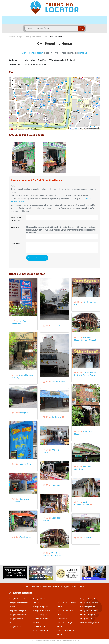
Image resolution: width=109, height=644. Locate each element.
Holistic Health (62, 619)
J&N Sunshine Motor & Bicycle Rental (85, 374)
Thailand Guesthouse (83, 468)
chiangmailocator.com (42, 641)
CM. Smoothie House (54, 36)
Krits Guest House (84, 433)
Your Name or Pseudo (16, 219)
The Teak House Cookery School (85, 339)
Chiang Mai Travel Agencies (66, 599)
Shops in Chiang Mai (88, 615)
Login (24, 53)
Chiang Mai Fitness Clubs (42, 611)
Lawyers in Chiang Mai (88, 599)
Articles (81, 587)
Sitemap (75, 587)
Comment (16, 244)
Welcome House (52, 451)
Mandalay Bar (58, 382)
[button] (55, 101)
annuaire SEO (74, 641)
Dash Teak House (52, 519)
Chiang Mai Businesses (89, 611)
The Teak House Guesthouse (52, 554)
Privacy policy (65, 587)
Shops (20, 36)
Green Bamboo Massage (23, 376)
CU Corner (56, 417)
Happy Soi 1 (26, 413)
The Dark (56, 326)
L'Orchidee (57, 485)
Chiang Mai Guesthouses (18, 615)
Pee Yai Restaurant (19, 322)
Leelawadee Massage (22, 501)
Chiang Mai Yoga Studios (42, 607)
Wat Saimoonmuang (82, 503)
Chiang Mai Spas (15, 627)
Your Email (16, 228)
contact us (83, 53)
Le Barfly (87, 538)
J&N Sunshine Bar (85, 303)
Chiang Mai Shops (33, 36)
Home (12, 36)
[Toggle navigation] (11, 20)
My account (47, 587)
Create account (36, 587)
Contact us (56, 587)
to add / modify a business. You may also (61, 53)
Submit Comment (37, 258)
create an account (36, 53)
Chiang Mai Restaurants (17, 599)
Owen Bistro (26, 464)
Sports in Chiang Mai (40, 615)
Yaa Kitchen (26, 537)
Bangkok (47, 631)
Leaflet (73, 129)
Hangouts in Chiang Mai (17, 611)
